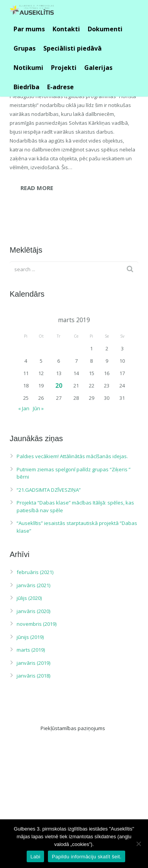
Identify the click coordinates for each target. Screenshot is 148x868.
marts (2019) (31, 650)
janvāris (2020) (33, 611)
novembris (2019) (37, 624)
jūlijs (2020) (29, 598)
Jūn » (38, 408)
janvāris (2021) (33, 585)
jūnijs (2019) (30, 637)
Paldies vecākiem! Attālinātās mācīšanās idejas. (72, 456)
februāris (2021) (35, 572)
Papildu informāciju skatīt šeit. (87, 857)
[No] (138, 844)
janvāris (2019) (33, 663)
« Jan (24, 408)
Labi (36, 857)
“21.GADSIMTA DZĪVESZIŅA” (49, 490)
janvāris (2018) (33, 676)
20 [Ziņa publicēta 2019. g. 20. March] (59, 386)
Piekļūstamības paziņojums (73, 728)
